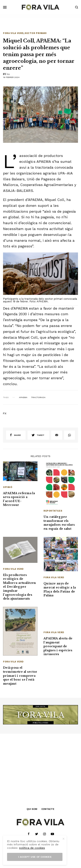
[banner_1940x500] (40, 715)
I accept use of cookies (35, 857)
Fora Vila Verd (13, 33)
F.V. (8, 74)
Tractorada (38, 397)
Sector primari (36, 33)
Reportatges (53, 511)
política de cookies (32, 848)
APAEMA (23, 397)
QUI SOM (32, 809)
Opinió (8, 487)
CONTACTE (48, 809)
